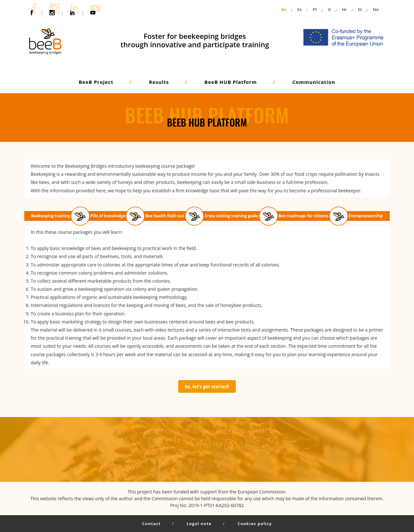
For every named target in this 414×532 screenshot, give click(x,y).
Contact (151, 524)
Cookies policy (255, 524)
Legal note (199, 524)
